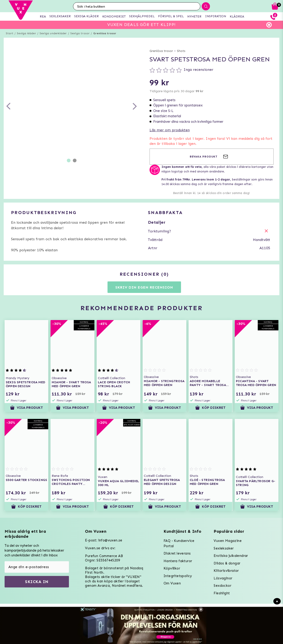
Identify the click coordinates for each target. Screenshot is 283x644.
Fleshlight (222, 593)
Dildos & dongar (227, 563)
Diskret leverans (177, 553)
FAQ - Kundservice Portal (179, 543)
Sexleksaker (224, 548)
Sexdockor (222, 586)
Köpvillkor (172, 568)
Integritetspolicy (178, 576)
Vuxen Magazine (228, 541)
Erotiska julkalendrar (231, 556)
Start (10, 33)
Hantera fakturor (178, 561)
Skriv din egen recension (144, 287)
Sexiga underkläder (53, 33)
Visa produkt (27, 408)
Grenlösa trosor (105, 33)
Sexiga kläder (26, 33)
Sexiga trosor (80, 33)
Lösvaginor (223, 578)
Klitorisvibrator (226, 571)
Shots (181, 51)
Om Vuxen (172, 583)
